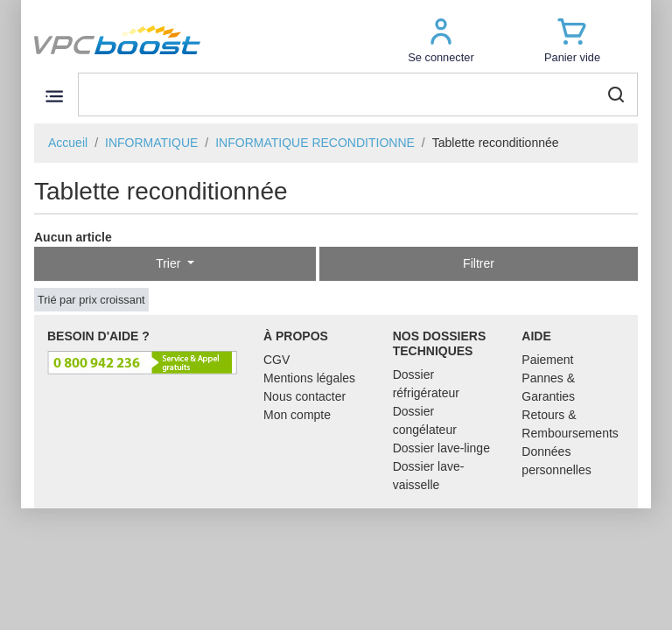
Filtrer (479, 263)
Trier (170, 263)
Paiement (547, 360)
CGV (276, 360)
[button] (441, 40)
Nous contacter (304, 396)
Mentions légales (309, 378)
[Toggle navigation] (54, 96)
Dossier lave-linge (441, 448)
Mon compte (297, 415)
